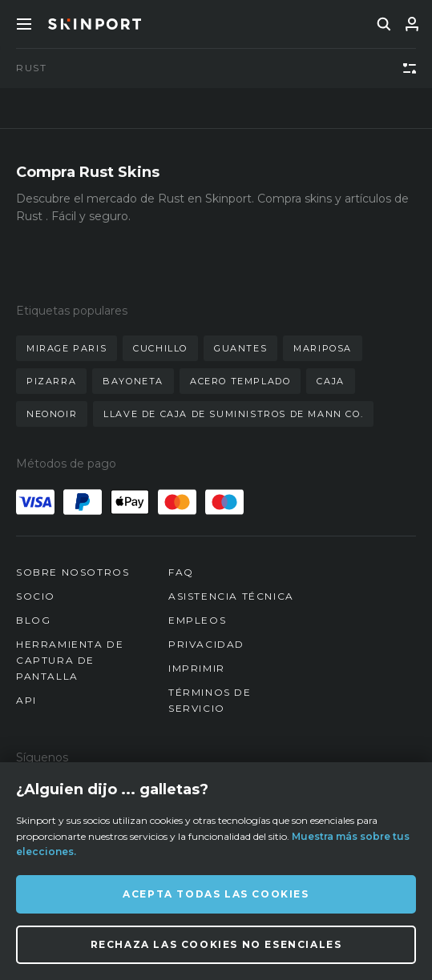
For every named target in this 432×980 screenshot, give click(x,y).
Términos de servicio (210, 700)
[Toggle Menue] (24, 24)
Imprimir (197, 668)
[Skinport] (95, 24)
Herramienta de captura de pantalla (70, 660)
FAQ (181, 572)
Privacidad (206, 644)
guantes (240, 348)
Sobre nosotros (73, 572)
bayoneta (133, 381)
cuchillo (160, 348)
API (26, 700)
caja (330, 381)
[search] (384, 24)
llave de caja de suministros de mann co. (233, 414)
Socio (36, 596)
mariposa (323, 348)
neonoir (52, 414)
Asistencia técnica (231, 596)
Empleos (197, 620)
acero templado (240, 381)
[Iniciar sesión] (412, 24)
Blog (33, 620)
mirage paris (67, 348)
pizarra (51, 381)
